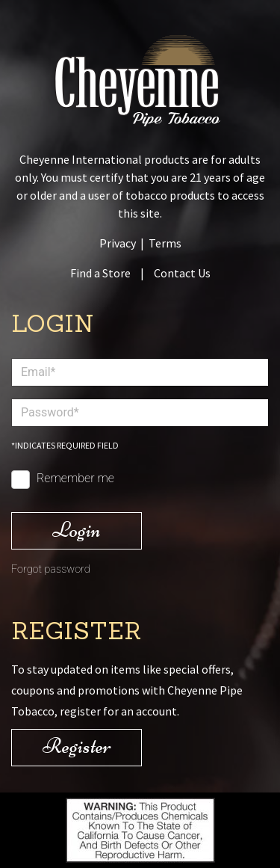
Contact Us (182, 273)
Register (77, 746)
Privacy (118, 243)
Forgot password (51, 569)
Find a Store (100, 273)
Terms (165, 243)
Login (77, 530)
